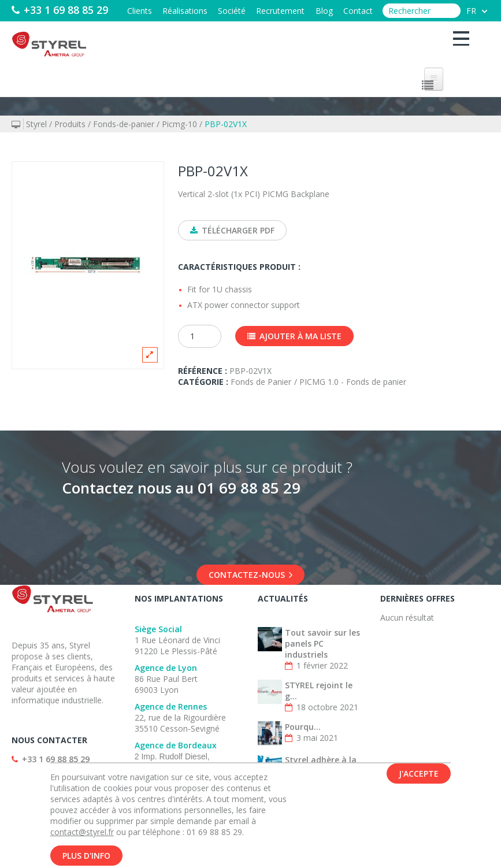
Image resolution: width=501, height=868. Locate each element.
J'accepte (419, 774)
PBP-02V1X (226, 124)
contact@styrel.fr (82, 832)
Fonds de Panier (261, 397)
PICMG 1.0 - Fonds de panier (353, 397)
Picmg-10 (179, 124)
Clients (121, 11)
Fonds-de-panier (124, 124)
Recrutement (272, 11)
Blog (319, 11)
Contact (356, 11)
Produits (70, 124)
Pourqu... (303, 742)
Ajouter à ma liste (294, 351)
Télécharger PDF (232, 230)
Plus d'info (86, 856)
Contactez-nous (250, 590)
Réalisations (170, 11)
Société (220, 11)
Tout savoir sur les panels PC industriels (322, 659)
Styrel (36, 124)
